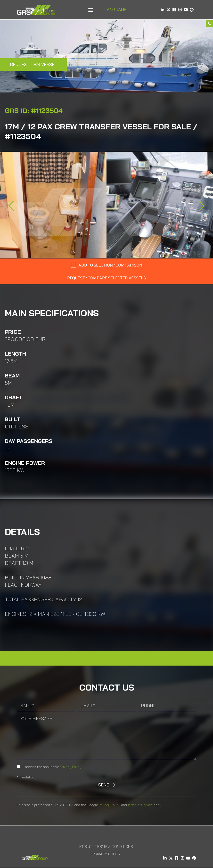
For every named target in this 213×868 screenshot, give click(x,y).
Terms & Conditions (114, 846)
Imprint (85, 846)
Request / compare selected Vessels (106, 278)
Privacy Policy (71, 767)
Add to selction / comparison (110, 265)
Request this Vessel (33, 64)
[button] (91, 10)
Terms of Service (140, 805)
